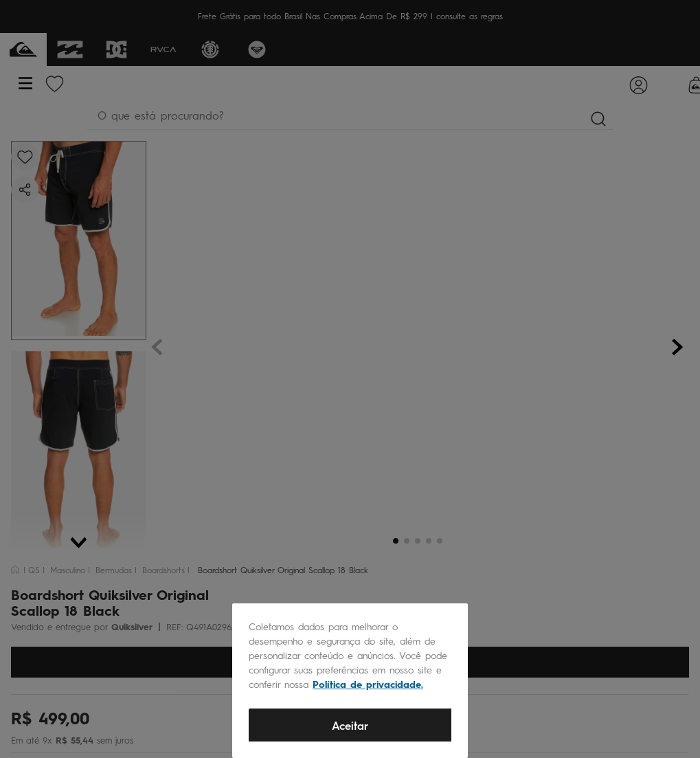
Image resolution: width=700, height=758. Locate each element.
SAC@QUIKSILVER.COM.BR (345, 456)
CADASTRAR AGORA (350, 300)
